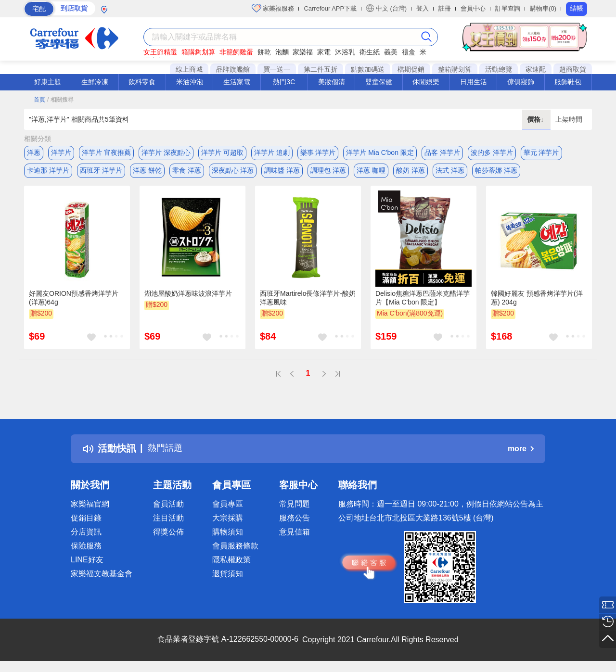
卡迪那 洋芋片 (48, 172)
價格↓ (536, 119)
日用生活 (474, 82)
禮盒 (409, 52)
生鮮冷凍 (95, 82)
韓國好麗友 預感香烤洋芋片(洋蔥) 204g (537, 301)
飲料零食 (142, 82)
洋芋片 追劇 (272, 152)
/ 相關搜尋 (60, 100)
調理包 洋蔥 (328, 172)
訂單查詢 (508, 8)
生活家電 (237, 82)
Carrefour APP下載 (330, 8)
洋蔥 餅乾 (147, 172)
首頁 (39, 100)
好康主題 (48, 82)
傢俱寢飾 (521, 82)
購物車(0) (543, 8)
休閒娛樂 (426, 82)
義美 (391, 52)
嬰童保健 (379, 82)
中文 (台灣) (386, 8)
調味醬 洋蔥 (282, 172)
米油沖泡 (190, 82)
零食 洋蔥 (187, 172)
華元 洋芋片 (541, 152)
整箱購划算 (455, 69)
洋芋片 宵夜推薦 (106, 152)
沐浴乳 (345, 52)
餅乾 (264, 52)
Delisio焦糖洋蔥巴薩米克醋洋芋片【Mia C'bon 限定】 (423, 301)
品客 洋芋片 (442, 152)
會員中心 (473, 8)
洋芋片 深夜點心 (166, 152)
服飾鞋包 (568, 82)
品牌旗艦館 (233, 69)
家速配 (536, 69)
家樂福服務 (273, 8)
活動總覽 (499, 69)
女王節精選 (160, 52)
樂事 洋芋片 (318, 152)
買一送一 (277, 69)
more (521, 452)
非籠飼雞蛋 (236, 52)
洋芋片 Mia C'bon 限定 (380, 152)
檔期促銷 (411, 69)
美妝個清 (332, 82)
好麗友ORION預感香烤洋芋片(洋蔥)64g (74, 301)
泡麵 (282, 52)
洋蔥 (34, 152)
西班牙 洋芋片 (101, 172)
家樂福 (303, 52)
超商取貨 (573, 69)
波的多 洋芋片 (492, 152)
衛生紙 (370, 52)
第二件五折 (321, 69)
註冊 (445, 8)
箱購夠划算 (198, 52)
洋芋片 (61, 152)
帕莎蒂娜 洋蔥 (496, 172)
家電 (324, 52)
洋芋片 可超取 (222, 152)
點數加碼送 (368, 69)
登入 (423, 8)
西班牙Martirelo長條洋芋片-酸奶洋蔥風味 (308, 301)
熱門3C (284, 82)
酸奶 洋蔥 (411, 172)
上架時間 (569, 119)
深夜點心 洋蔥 (233, 172)
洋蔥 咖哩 (371, 172)
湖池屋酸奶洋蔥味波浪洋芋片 (188, 297)
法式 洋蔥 (450, 172)
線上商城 (189, 69)
